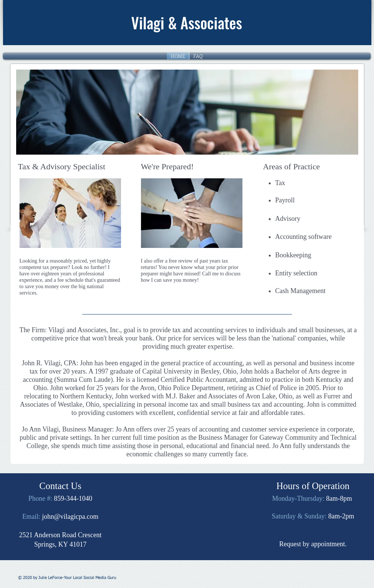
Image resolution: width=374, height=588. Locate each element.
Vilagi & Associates (187, 23)
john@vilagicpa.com (70, 517)
